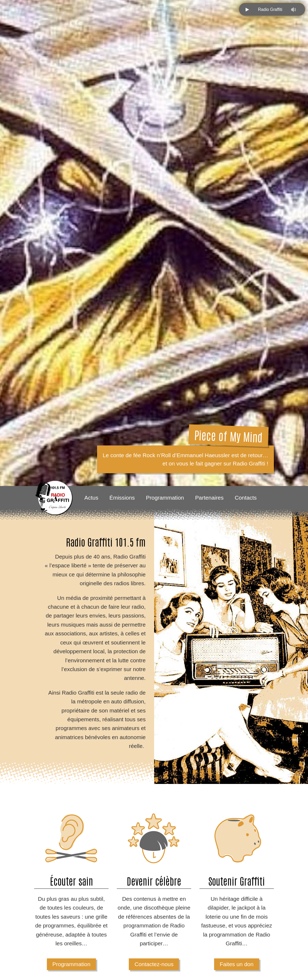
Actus (91, 498)
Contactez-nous (154, 964)
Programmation (165, 498)
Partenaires (209, 498)
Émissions (122, 498)
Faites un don (237, 964)
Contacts (246, 498)
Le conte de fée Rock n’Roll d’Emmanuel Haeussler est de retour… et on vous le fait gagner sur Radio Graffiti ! (185, 459)
